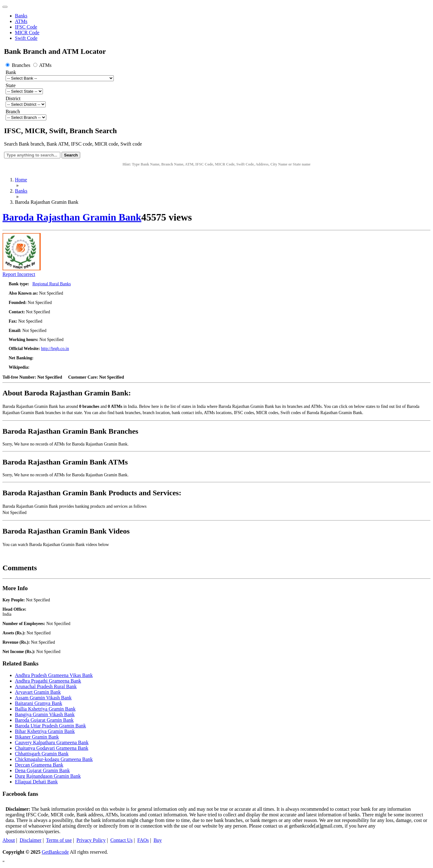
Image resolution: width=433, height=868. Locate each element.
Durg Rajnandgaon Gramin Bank (48, 776)
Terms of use (59, 840)
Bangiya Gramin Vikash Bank (45, 714)
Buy (158, 840)
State (11, 85)
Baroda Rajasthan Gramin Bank (72, 217)
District (13, 98)
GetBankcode (55, 852)
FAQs (143, 840)
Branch (13, 112)
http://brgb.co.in (55, 349)
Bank (11, 72)
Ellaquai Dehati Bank (36, 782)
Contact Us (122, 840)
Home (21, 180)
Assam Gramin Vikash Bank (43, 698)
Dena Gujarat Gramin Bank (42, 770)
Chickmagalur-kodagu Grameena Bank (54, 759)
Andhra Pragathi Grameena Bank (48, 681)
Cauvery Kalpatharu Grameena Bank (52, 742)
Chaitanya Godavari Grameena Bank (52, 748)
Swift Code (26, 38)
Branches (19, 65)
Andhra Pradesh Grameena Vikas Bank (54, 675)
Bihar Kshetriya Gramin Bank (45, 731)
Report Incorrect (19, 274)
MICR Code (27, 33)
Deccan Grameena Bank (39, 765)
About (9, 840)
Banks (21, 16)
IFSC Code (26, 27)
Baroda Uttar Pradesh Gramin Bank (50, 726)
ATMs (21, 21)
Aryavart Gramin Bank (38, 692)
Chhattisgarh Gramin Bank (42, 754)
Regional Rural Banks (52, 284)
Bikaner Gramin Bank (37, 737)
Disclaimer (30, 840)
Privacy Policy (91, 840)
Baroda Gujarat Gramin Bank (44, 720)
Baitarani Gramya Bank (39, 703)
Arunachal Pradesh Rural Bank (46, 686)
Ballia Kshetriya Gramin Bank (45, 709)
